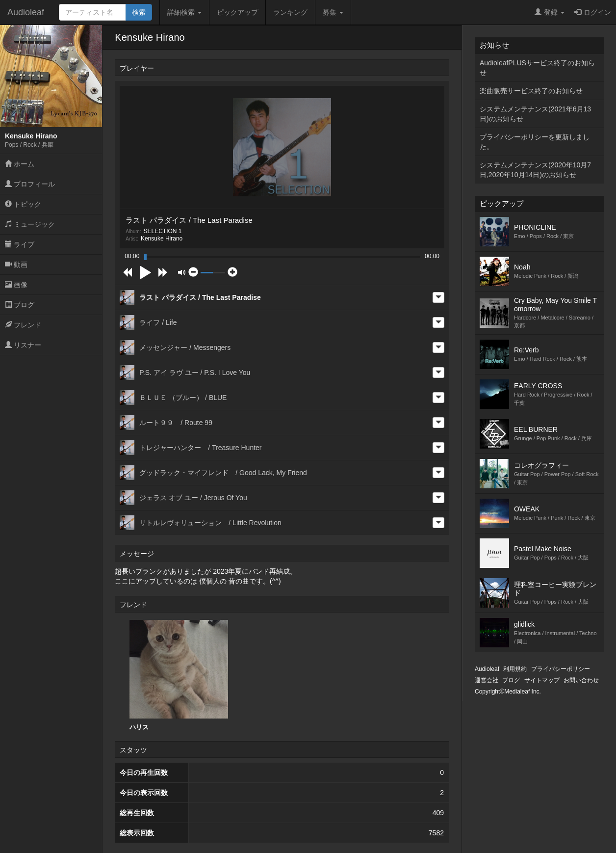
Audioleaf (26, 12)
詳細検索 (184, 12)
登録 (550, 12)
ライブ (20, 244)
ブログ (20, 305)
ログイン (593, 12)
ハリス (179, 675)
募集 (333, 12)
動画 (16, 265)
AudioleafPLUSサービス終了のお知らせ (537, 68)
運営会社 (487, 680)
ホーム (20, 164)
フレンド (23, 325)
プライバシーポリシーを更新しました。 (535, 142)
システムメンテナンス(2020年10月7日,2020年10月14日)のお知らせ (535, 170)
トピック (23, 204)
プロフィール (30, 184)
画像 (16, 285)
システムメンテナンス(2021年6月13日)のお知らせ (535, 114)
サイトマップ (542, 680)
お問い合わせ (581, 680)
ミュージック (30, 224)
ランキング (290, 12)
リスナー (23, 345)
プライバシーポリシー (561, 669)
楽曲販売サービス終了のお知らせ (531, 91)
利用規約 (515, 669)
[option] (179, 676)
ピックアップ (237, 12)
